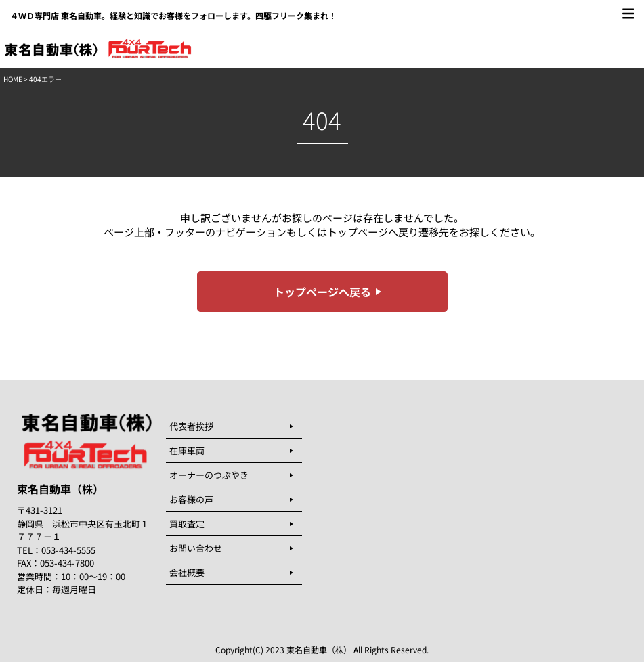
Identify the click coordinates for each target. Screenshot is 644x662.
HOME (13, 79)
